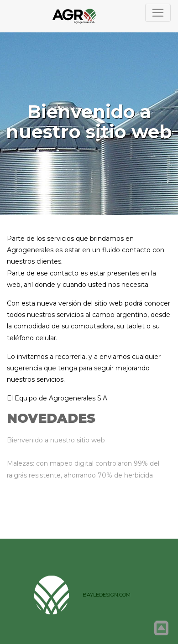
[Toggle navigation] (158, 13)
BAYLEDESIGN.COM (107, 595)
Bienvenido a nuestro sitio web (56, 440)
